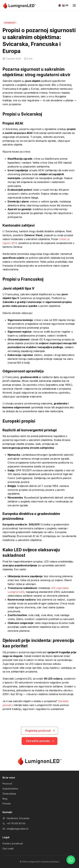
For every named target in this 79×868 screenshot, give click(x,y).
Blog (5, 799)
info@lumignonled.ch (18, 829)
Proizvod (7, 784)
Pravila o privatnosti (13, 843)
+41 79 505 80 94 (16, 823)
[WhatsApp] (71, 860)
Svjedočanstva (10, 789)
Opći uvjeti (8, 848)
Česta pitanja (9, 794)
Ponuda (7, 803)
